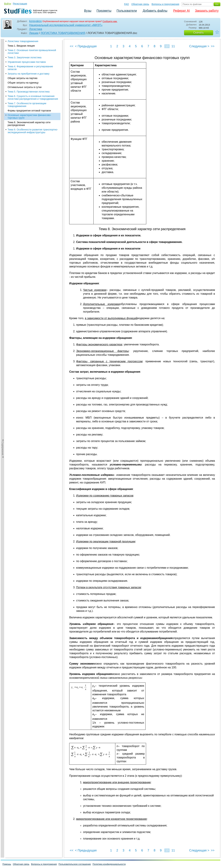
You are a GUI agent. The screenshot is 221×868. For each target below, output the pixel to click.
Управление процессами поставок (27, 62)
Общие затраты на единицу (23, 83)
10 (167, 46)
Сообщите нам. (110, 21)
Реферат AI (181, 11)
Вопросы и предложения (165, 4)
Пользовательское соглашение (75, 864)
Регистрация (20, 4)
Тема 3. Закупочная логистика (25, 57)
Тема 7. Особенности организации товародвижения (27, 105)
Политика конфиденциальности (109, 864)
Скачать (199, 33)
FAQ (127, 4)
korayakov (35, 21)
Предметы (104, 11)
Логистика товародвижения (23, 41)
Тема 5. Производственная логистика (29, 92)
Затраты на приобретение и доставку (28, 74)
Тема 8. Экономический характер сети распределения (29, 124)
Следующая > (199, 46)
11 (173, 46)
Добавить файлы (155, 11)
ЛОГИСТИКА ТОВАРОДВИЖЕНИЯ (63, 33)
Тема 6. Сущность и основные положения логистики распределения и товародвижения (33, 97)
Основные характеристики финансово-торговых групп (29, 116)
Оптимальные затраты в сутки (25, 87)
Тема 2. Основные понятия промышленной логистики (32, 52)
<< (72, 46)
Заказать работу (207, 11)
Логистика (36, 29)
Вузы (88, 11)
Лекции (34, 33)
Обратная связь (140, 4)
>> (213, 46)
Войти (8, 4)
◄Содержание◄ (3, 99)
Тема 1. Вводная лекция (21, 46)
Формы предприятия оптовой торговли (29, 111)
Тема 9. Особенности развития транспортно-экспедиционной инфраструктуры (33, 131)
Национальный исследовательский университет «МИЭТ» (66, 25)
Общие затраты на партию (23, 78)
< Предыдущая (86, 46)
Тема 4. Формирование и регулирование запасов (30, 68)
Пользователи (127, 11)
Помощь (7, 864)
